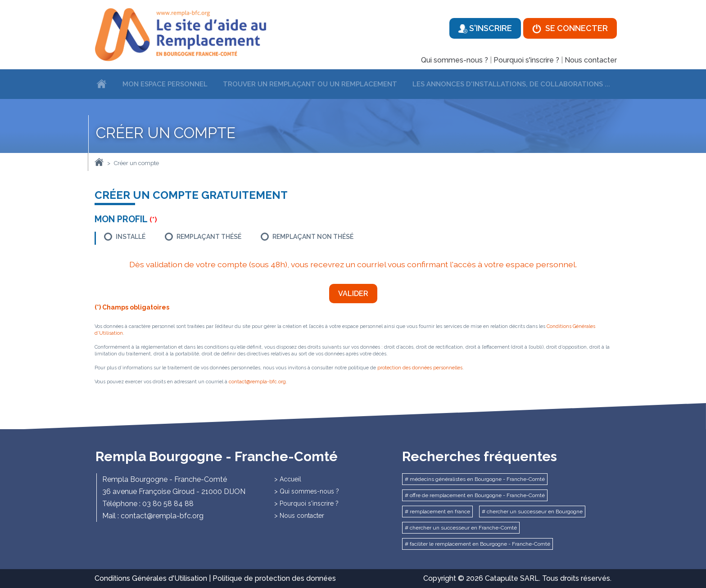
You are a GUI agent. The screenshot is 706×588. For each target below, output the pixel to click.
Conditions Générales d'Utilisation (151, 578)
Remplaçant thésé (209, 237)
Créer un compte (136, 163)
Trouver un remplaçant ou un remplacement (310, 84)
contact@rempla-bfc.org (257, 382)
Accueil (290, 479)
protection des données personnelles (420, 368)
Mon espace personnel (165, 84)
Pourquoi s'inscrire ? (526, 60)
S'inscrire (485, 28)
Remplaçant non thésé (313, 237)
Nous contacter (591, 60)
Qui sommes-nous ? (455, 60)
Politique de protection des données (274, 578)
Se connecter (570, 28)
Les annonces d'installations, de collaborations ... (511, 84)
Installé (131, 237)
